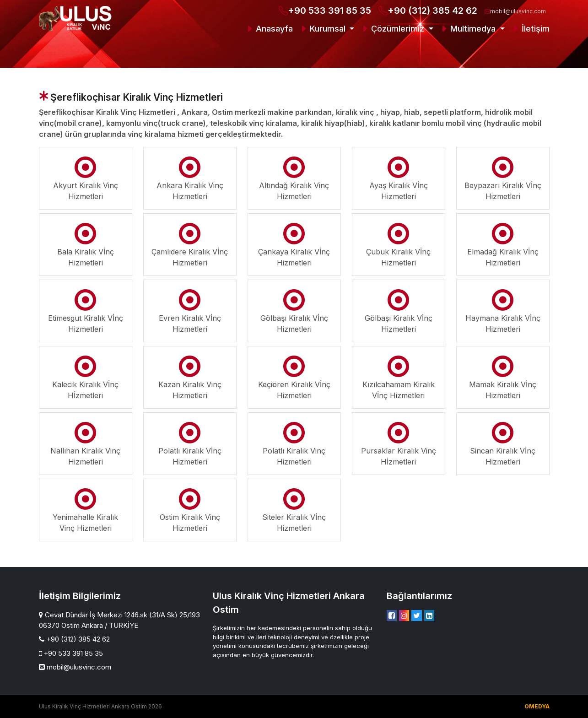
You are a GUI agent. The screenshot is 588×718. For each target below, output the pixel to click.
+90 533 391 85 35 (325, 11)
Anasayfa (269, 29)
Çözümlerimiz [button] (394, 29)
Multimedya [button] (469, 29)
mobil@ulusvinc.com (515, 11)
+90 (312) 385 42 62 (428, 11)
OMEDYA (537, 706)
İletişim (530, 29)
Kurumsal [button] (324, 29)
